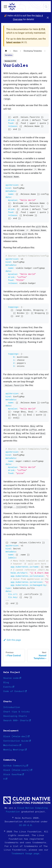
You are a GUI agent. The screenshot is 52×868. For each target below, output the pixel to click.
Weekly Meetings (15, 750)
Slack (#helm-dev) (16, 737)
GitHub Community (16, 766)
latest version (13, 42)
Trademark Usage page (25, 854)
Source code (12, 678)
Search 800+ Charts (17, 721)
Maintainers (12, 745)
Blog (6, 682)
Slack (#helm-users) (18, 770)
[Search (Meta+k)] (46, 7)
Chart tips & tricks (17, 712)
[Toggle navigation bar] (5, 7)
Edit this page (12, 640)
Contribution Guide (17, 741)
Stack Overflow (14, 775)
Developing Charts (15, 716)
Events (9, 687)
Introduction (12, 707)
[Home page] (6, 51)
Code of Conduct (15, 691)
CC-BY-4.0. (26, 825)
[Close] (48, 18)
